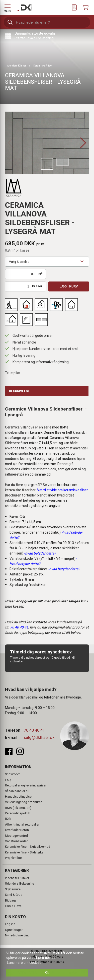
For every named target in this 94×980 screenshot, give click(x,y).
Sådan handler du (17, 791)
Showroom (13, 774)
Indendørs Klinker (17, 878)
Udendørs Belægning (20, 884)
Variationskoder (16, 841)
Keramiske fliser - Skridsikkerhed (28, 847)
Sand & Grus (14, 895)
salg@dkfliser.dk (39, 737)
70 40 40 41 (34, 730)
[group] (47, 143)
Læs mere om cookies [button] (24, 963)
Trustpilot (13, 373)
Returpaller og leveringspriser (26, 785)
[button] (83, 143)
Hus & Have (13, 906)
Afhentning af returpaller (22, 825)
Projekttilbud (14, 858)
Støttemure (13, 889)
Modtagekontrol (16, 836)
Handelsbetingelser (19, 797)
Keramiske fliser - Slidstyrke (24, 852)
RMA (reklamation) (18, 808)
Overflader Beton (17, 830)
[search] (47, 22)
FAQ (8, 780)
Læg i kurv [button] (69, 286)
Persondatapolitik (17, 813)
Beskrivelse (19, 391)
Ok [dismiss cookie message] (47, 973)
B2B (8, 819)
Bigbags (11, 901)
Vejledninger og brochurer (23, 802)
